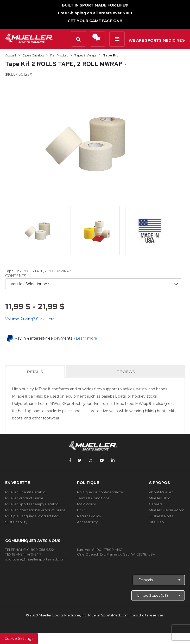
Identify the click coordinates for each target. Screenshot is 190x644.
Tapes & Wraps (85, 55)
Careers (156, 504)
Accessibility (87, 522)
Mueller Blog (160, 498)
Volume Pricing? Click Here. (30, 319)
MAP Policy (86, 504)
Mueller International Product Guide (35, 510)
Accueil (11, 55)
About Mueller (161, 492)
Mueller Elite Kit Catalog (25, 492)
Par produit (59, 55)
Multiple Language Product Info (32, 516)
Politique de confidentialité (100, 492)
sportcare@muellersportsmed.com (35, 559)
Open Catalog (33, 55)
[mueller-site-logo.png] (29, 38)
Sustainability (16, 522)
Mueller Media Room (167, 510)
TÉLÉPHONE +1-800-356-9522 (30, 550)
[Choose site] (158, 596)
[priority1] (94, 284)
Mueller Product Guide (24, 498)
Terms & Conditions (93, 498)
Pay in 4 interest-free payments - (56, 338)
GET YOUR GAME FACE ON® (95, 21)
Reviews (126, 372)
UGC (81, 510)
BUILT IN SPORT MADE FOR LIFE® (95, 5)
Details (36, 373)
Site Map (156, 522)
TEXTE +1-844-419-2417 (23, 554)
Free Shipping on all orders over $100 (95, 13)
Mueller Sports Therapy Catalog (32, 504)
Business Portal (162, 516)
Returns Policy (89, 516)
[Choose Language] (159, 580)
